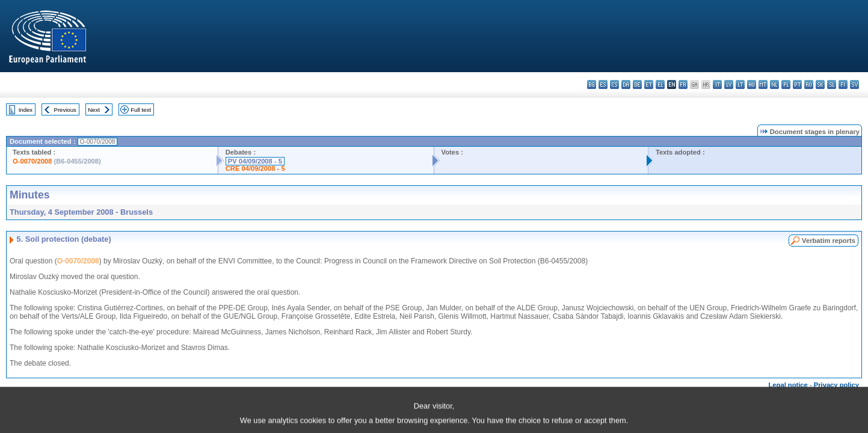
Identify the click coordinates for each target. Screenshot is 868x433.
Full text (141, 110)
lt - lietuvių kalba (740, 84)
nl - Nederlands (774, 84)
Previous (65, 110)
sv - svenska (854, 84)
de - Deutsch (637, 84)
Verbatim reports (829, 241)
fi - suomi (843, 84)
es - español (603, 84)
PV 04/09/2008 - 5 (255, 161)
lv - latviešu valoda (729, 84)
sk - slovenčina (820, 84)
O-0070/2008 (32, 161)
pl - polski (786, 84)
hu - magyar (752, 84)
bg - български (592, 84)
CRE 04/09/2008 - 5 (255, 168)
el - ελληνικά (660, 84)
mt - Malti (763, 84)
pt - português (797, 84)
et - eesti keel (649, 84)
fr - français (683, 84)
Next (94, 110)
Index (26, 110)
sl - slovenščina (832, 84)
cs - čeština (614, 84)
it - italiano (717, 84)
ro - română (809, 84)
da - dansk (626, 84)
